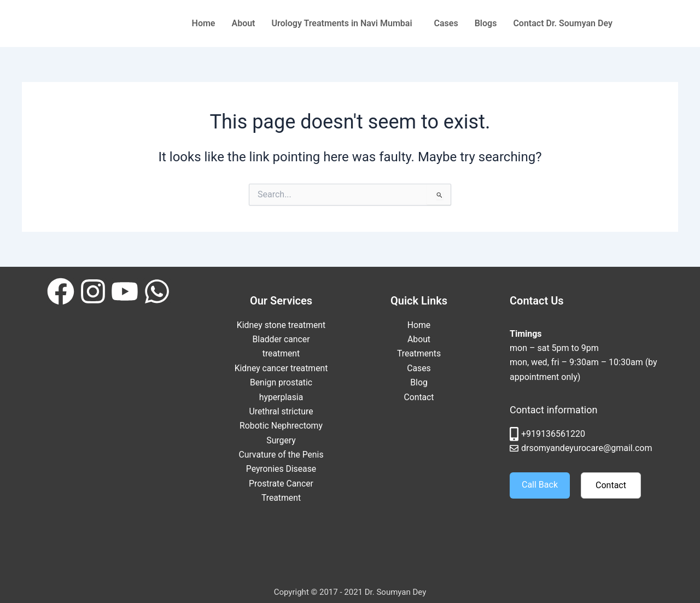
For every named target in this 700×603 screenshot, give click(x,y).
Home (204, 23)
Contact (419, 397)
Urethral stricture (281, 426)
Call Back (540, 485)
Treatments (419, 353)
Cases (446, 23)
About (243, 23)
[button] (345, 24)
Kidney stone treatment (281, 325)
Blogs (486, 23)
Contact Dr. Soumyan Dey (563, 23)
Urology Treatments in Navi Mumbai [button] (342, 23)
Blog (419, 382)
